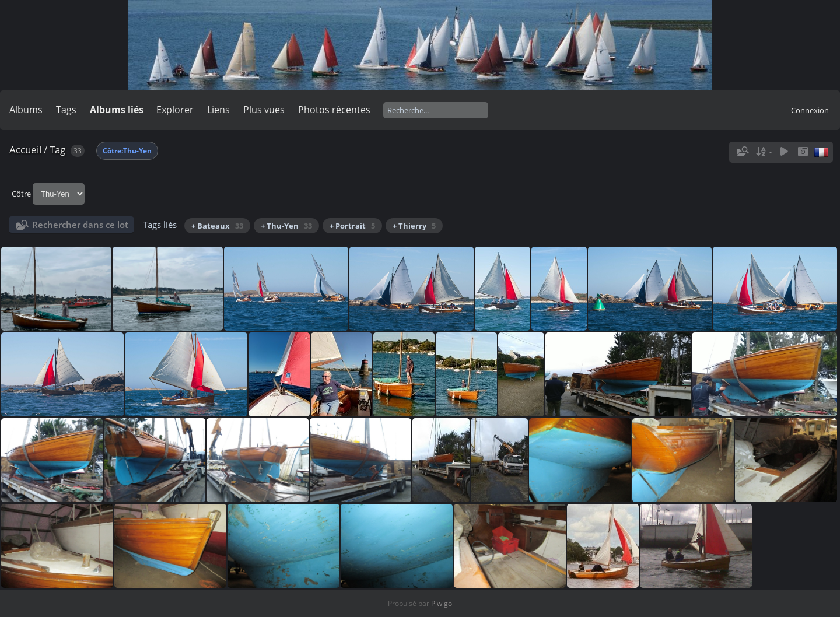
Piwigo (442, 603)
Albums (26, 110)
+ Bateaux (217, 226)
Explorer (175, 110)
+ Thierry (414, 226)
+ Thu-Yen (286, 226)
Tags (66, 110)
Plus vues (264, 110)
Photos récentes (334, 110)
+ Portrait (352, 226)
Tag (57, 150)
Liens (218, 110)
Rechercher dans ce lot (80, 225)
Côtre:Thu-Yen (127, 151)
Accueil (25, 150)
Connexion (810, 110)
